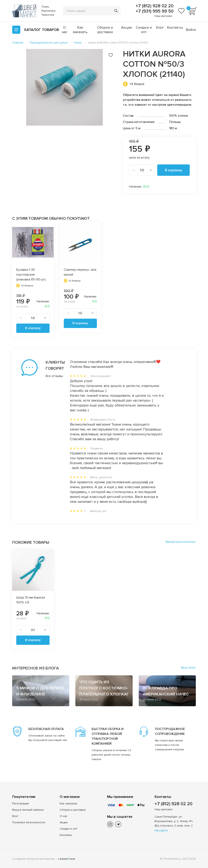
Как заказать (80, 30)
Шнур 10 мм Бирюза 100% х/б (31, 600)
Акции (126, 27)
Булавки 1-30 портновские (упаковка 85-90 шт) (31, 275)
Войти (191, 30)
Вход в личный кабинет (28, 810)
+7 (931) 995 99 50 (154, 11)
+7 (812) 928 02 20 (154, 6)
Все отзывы (50, 376)
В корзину (174, 170)
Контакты (175, 27)
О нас (65, 30)
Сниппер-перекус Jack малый (80, 272)
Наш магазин (163, 16)
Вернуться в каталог (181, 542)
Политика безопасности (29, 822)
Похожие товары (31, 542)
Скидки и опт (144, 30)
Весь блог (188, 668)
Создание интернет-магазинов (33, 859)
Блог (160, 27)
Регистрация (21, 803)
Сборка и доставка (105, 30)
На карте (161, 830)
